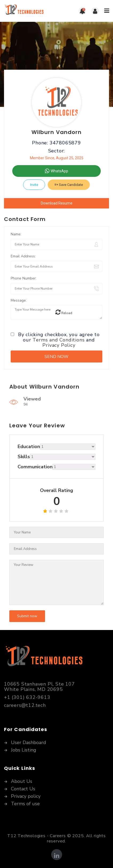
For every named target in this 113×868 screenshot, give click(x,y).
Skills (24, 457)
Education (29, 446)
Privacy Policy (59, 345)
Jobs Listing (24, 750)
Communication (35, 467)
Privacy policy (26, 796)
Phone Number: (24, 278)
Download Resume (57, 203)
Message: (19, 300)
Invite (34, 185)
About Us (22, 782)
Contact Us (23, 789)
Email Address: (23, 256)
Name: (16, 234)
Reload (64, 312)
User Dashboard (29, 743)
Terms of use (25, 804)
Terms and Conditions (58, 340)
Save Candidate (69, 185)
